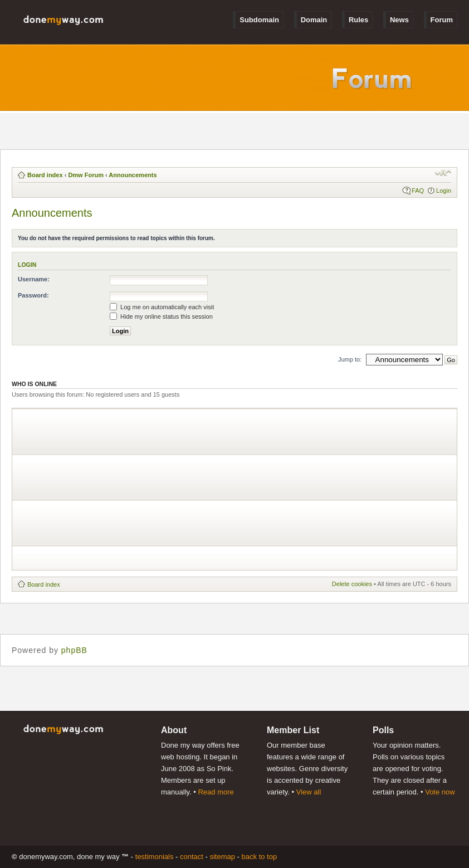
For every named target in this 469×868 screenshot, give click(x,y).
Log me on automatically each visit (162, 307)
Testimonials (155, 857)
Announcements (133, 175)
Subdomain (259, 20)
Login (444, 191)
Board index (45, 175)
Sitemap (222, 857)
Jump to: (350, 359)
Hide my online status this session (161, 316)
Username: (34, 279)
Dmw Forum (86, 175)
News (399, 20)
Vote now (440, 792)
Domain (314, 20)
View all (309, 792)
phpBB (74, 650)
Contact (192, 857)
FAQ (418, 191)
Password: (33, 295)
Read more (216, 792)
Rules (358, 20)
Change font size (443, 173)
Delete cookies (352, 584)
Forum (442, 20)
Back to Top (260, 857)
